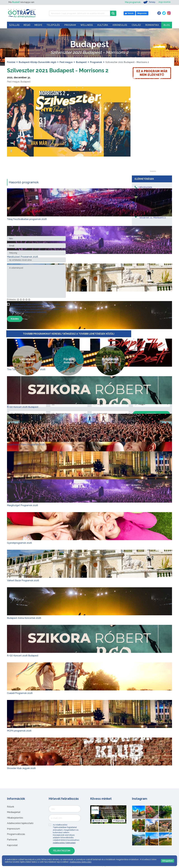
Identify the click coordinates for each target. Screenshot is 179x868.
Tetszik (100, 821)
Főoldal (11, 62)
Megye (38, 25)
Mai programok (131, 2)
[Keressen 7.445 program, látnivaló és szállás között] (80, 13)
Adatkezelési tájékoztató (20, 823)
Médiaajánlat (14, 812)
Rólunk (11, 807)
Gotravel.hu (106, 808)
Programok (96, 62)
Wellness (87, 25)
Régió (27, 25)
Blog (167, 25)
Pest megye (66, 62)
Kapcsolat (12, 845)
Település (53, 25)
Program (70, 25)
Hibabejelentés (15, 818)
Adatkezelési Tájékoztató (35, 312)
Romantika (152, 25)
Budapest (81, 62)
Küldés (15, 319)
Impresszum (13, 829)
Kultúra (103, 25)
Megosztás (119, 821)
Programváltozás (16, 834)
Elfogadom (168, 861)
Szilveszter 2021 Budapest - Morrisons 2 (60, 70)
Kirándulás (120, 25)
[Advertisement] (153, 129)
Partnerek (12, 840)
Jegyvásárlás (164, 2)
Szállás (14, 25)
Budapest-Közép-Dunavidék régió (37, 62)
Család (136, 25)
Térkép (148, 2)
